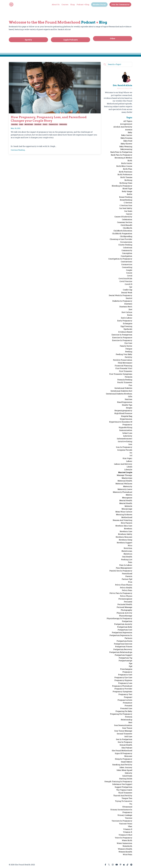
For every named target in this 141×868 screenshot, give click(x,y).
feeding (129, 352)
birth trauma (126, 177)
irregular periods (125, 450)
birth (130, 161)
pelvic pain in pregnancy (121, 593)
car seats (128, 211)
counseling (14, 124)
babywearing (126, 149)
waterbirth (127, 846)
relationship (63, 124)
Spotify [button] (28, 40)
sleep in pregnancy (124, 759)
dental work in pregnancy (121, 295)
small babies (127, 762)
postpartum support (123, 655)
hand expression (125, 402)
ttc (131, 804)
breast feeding (126, 197)
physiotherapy (126, 616)
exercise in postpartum (122, 335)
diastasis (128, 304)
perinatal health (125, 604)
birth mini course (124, 166)
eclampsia (128, 323)
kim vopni (127, 458)
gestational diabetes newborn (119, 394)
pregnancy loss (53, 124)
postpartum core (125, 630)
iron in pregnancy (124, 447)
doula (130, 315)
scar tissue (127, 728)
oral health (127, 557)
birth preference (125, 174)
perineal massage (124, 607)
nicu (130, 545)
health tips (127, 405)
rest (130, 722)
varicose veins (126, 824)
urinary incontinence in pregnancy (121, 811)
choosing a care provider (121, 239)
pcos (130, 582)
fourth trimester (125, 382)
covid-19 (128, 284)
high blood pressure (123, 413)
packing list (127, 559)
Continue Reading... (18, 150)
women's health (125, 849)
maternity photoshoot (123, 492)
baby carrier (127, 135)
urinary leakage (125, 815)
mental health (126, 500)
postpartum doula (124, 641)
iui (131, 453)
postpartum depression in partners (121, 637)
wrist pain (127, 854)
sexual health (126, 745)
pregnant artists (125, 700)
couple (21, 124)
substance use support (122, 784)
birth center (127, 163)
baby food (128, 141)
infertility (128, 436)
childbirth (128, 228)
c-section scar (126, 205)
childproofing (126, 236)
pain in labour (126, 565)
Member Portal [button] (99, 4)
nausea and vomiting (122, 520)
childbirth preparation (122, 233)
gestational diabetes (123, 388)
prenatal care (126, 708)
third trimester (125, 793)
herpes (129, 408)
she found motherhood (122, 751)
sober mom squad (124, 770)
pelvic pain (127, 590)
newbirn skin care (124, 526)
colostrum (128, 248)
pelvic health (126, 588)
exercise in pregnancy (122, 340)
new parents (127, 523)
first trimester (126, 371)
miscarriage (127, 509)
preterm (129, 717)
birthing (128, 180)
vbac (130, 826)
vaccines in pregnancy (122, 821)
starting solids (126, 779)
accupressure (126, 124)
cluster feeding (125, 245)
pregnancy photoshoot (122, 686)
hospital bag (127, 416)
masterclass (127, 478)
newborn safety (125, 534)
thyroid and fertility (123, 796)
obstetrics (128, 554)
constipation (127, 256)
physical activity (124, 613)
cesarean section (125, 222)
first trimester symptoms (121, 374)
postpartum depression (122, 632)
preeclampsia (126, 669)
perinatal (128, 602)
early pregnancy (125, 321)
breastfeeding (126, 200)
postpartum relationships (121, 652)
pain (130, 562)
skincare (128, 756)
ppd (131, 666)
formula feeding (125, 380)
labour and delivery (123, 464)
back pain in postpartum (121, 152)
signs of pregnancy (124, 753)
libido (129, 467)
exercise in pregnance (122, 338)
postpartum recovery (123, 649)
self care (128, 736)
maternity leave (125, 489)
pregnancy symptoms (122, 691)
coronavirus (127, 264)
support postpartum (123, 787)
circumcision (126, 242)
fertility (129, 357)
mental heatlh (126, 503)
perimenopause (125, 599)
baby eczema (126, 138)
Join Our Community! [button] (120, 4)
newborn (128, 529)
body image (127, 191)
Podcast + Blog (83, 4)
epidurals (128, 329)
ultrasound (127, 807)
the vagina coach (124, 790)
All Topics (128, 121)
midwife (128, 506)
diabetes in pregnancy (122, 301)
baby (130, 132)
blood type (127, 189)
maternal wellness (124, 484)
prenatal (128, 706)
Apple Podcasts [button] (70, 40)
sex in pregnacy (125, 742)
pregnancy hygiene (123, 680)
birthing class (126, 183)
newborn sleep (126, 540)
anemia (129, 130)
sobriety (129, 773)
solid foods (127, 776)
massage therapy (125, 475)
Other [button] (113, 38)
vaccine (129, 818)
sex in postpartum (124, 739)
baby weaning (126, 146)
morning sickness (124, 514)
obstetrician (127, 551)
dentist (129, 298)
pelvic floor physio (124, 585)
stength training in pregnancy (118, 781)
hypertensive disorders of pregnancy (121, 423)
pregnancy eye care (123, 677)
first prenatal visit (124, 368)
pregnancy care (125, 675)
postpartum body (125, 627)
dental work (127, 293)
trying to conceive (124, 801)
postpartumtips (125, 661)
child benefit (126, 225)
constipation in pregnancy (120, 259)
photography (127, 610)
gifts (130, 396)
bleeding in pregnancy (122, 186)
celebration (127, 219)
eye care (128, 343)
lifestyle (128, 470)
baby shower (126, 144)
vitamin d (128, 829)
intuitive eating (125, 441)
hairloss (129, 399)
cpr (131, 287)
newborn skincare (124, 537)
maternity (128, 486)
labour (129, 461)
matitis (129, 495)
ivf (131, 455)
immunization (126, 430)
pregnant (128, 697)
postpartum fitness (124, 647)
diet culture (127, 312)
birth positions (126, 172)
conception (127, 253)
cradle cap (128, 290)
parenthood (38, 124)
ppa (131, 663)
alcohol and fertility (123, 127)
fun (130, 385)
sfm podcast (127, 748)
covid (130, 276)
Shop (73, 4)
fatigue (129, 349)
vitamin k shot (125, 835)
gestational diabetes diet (121, 391)
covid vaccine (126, 281)
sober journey (126, 767)
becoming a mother (123, 158)
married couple (29, 124)
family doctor (126, 346)
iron (130, 444)
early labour (127, 318)
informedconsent (125, 439)
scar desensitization (123, 725)
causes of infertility (123, 217)
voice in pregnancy (124, 838)
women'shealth (125, 852)
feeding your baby (124, 354)
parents (45, 124)
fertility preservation (123, 360)
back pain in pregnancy (122, 155)
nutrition (128, 548)
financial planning (123, 366)
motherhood (127, 517)
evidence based (125, 332)
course (129, 273)
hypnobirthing (125, 427)
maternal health (125, 481)
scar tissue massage (123, 731)
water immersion (124, 843)
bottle (130, 194)
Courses (65, 4)
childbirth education (123, 231)
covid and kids (125, 278)
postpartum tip (125, 658)
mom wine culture (124, 512)
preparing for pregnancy (121, 714)
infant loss (127, 433)
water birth (127, 840)
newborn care (126, 531)
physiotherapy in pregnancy (119, 618)
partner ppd (127, 579)
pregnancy (127, 672)
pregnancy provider (123, 689)
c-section (128, 203)
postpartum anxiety (123, 624)
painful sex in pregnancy (121, 571)
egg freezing (126, 326)
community (127, 250)
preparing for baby (124, 711)
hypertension (126, 419)
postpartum (127, 621)
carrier (129, 214)
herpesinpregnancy (123, 410)
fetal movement (125, 363)
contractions (127, 262)
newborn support (125, 543)
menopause (127, 498)
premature (128, 703)
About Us (56, 4)
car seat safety (126, 208)
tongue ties (127, 798)
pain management (124, 568)
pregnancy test (125, 694)
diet (130, 309)
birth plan (128, 169)
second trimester (125, 734)
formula (129, 377)
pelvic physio (126, 596)
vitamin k (128, 832)
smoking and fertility (122, 765)
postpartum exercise (123, 644)
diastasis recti (126, 307)
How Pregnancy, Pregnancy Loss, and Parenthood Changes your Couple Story (49, 119)
